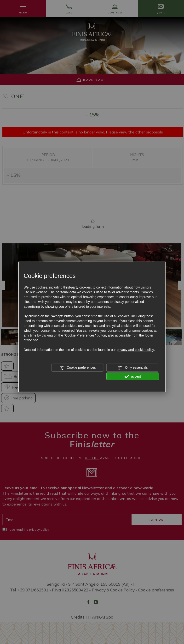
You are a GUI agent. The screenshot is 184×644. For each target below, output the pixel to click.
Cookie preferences (78, 368)
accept (133, 376)
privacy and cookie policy (135, 350)
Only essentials (133, 368)
